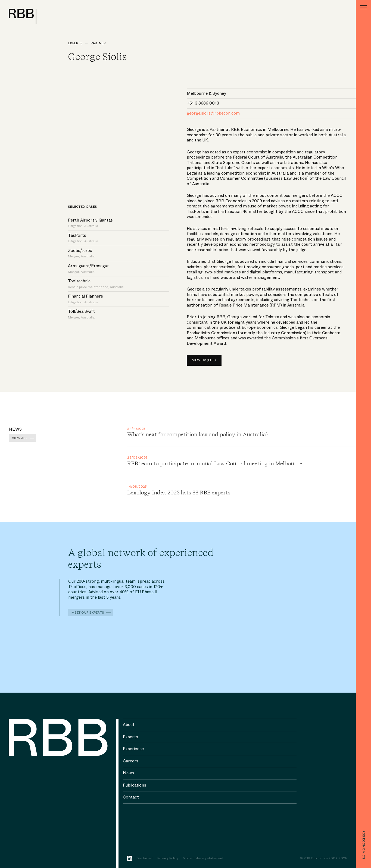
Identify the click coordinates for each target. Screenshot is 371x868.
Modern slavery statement (203, 858)
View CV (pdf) (204, 360)
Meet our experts (88, 613)
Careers (131, 761)
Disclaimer (145, 858)
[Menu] (363, 8)
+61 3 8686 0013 (203, 103)
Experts (75, 43)
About (129, 725)
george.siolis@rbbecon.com (213, 113)
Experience (133, 749)
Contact (131, 797)
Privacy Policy (168, 858)
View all (20, 438)
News (128, 773)
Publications (135, 785)
